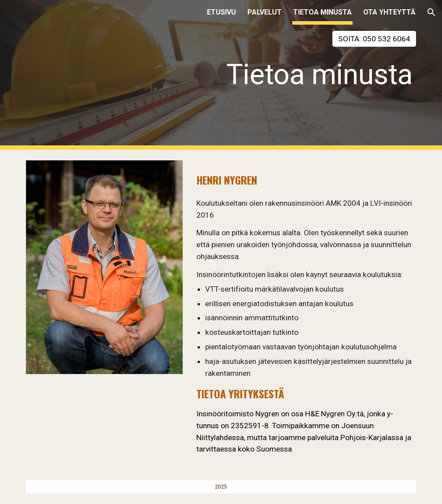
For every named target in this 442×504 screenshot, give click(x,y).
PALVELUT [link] (265, 12)
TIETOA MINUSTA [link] (322, 12)
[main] (288, 83)
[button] (431, 12)
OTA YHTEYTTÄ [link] (389, 12)
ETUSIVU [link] (221, 12)
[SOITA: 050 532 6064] (374, 39)
